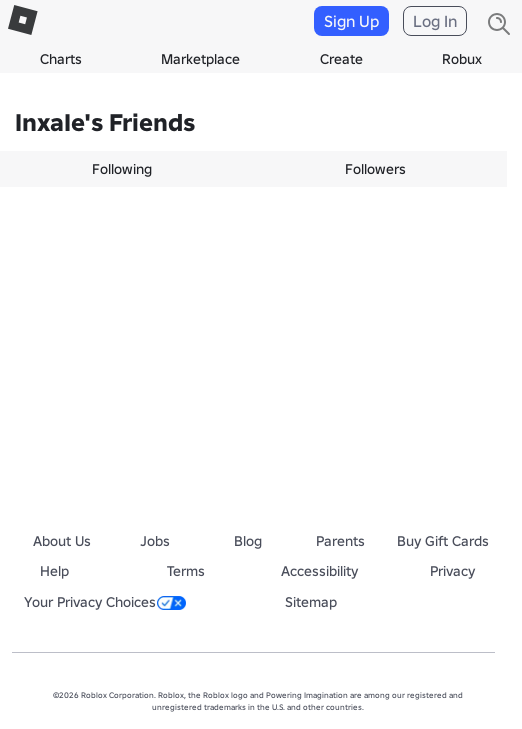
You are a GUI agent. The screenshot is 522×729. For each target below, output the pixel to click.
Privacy (452, 571)
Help (54, 571)
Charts (61, 59)
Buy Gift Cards (443, 541)
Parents (340, 541)
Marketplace (200, 59)
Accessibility (319, 571)
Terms (186, 571)
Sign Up (351, 21)
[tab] (127, 169)
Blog (248, 541)
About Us (62, 541)
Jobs (155, 541)
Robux (462, 59)
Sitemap (311, 602)
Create (341, 59)
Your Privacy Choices (105, 602)
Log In (435, 21)
